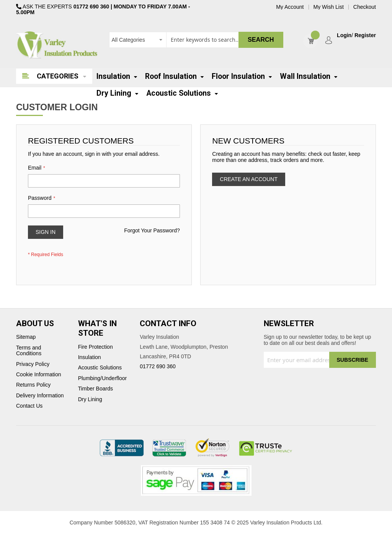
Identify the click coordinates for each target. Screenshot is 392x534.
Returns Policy (33, 385)
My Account (290, 7)
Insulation (90, 357)
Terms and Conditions (29, 351)
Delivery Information (40, 396)
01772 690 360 (91, 7)
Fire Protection (96, 347)
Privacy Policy (33, 364)
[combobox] (196, 40)
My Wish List (329, 7)
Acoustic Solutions (100, 368)
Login (344, 35)
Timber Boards (96, 389)
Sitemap (26, 337)
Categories (58, 76)
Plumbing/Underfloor (103, 378)
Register (365, 35)
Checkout (365, 7)
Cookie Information (39, 375)
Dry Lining (90, 399)
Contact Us (29, 406)
